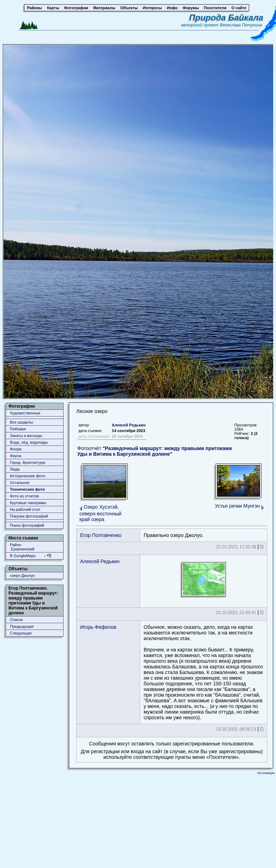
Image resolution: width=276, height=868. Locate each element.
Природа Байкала (226, 17)
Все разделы (21, 422)
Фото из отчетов (24, 496)
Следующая (21, 633)
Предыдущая (22, 626)
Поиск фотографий (27, 525)
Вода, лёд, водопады (29, 442)
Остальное (20, 483)
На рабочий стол (25, 509)
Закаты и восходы (26, 436)
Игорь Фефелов (98, 627)
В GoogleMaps (23, 556)
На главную (266, 773)
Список (16, 620)
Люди (15, 469)
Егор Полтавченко (101, 535)
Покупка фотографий (29, 516)
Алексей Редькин (129, 425)
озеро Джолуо (22, 575)
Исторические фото (28, 476)
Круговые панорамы (28, 503)
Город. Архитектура (28, 462)
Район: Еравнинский (22, 547)
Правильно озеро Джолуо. (174, 535)
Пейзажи (18, 429)
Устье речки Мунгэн (237, 506)
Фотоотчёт (155, 451)
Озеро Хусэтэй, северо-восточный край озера (100, 513)
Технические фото (27, 489)
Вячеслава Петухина (241, 25)
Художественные (25, 413)
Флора (16, 449)
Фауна (16, 456)
